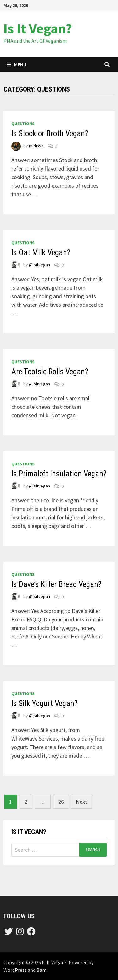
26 (61, 802)
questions (23, 124)
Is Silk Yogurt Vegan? (44, 703)
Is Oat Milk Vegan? (41, 253)
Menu (17, 64)
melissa (36, 146)
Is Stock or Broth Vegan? (50, 133)
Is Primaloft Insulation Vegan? (59, 474)
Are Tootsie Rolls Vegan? (50, 372)
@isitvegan (39, 265)
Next (81, 802)
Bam (42, 970)
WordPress (15, 970)
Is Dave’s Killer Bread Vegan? (56, 584)
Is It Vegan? (38, 28)
